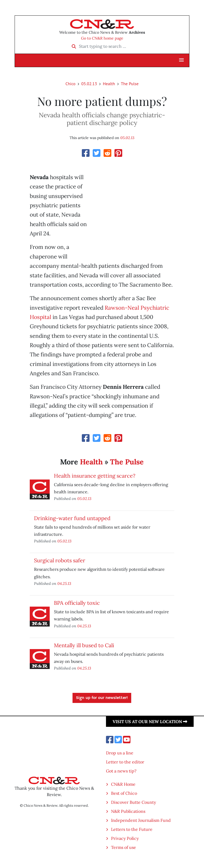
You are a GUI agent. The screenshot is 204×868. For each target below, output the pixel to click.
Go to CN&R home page (102, 38)
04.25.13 (64, 583)
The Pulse (130, 84)
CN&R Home (123, 784)
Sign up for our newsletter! (102, 698)
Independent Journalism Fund (141, 820)
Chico (70, 84)
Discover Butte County (133, 802)
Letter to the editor (125, 762)
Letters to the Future (132, 829)
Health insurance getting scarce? (95, 476)
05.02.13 (89, 84)
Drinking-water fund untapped (72, 518)
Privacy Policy (125, 838)
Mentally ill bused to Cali (84, 645)
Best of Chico (124, 793)
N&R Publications (128, 811)
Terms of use (124, 847)
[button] (181, 60)
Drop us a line (120, 753)
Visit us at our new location (150, 722)
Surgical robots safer (60, 560)
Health (109, 84)
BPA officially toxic (77, 603)
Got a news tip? (121, 771)
